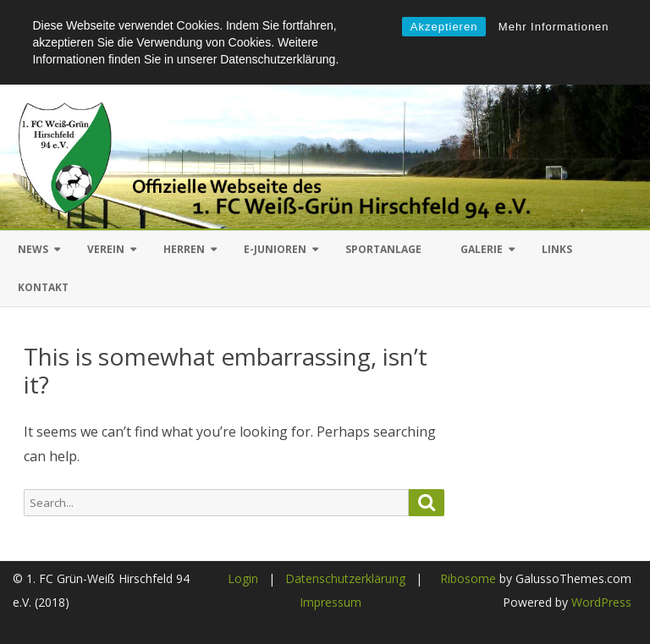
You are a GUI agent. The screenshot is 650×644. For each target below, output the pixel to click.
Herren (184, 249)
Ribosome (468, 578)
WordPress (600, 602)
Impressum (331, 602)
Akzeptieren (444, 27)
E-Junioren (275, 249)
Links (557, 249)
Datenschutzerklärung (345, 578)
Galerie (482, 249)
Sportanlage (383, 249)
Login (243, 578)
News (33, 249)
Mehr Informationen (554, 27)
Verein (106, 249)
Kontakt (43, 287)
